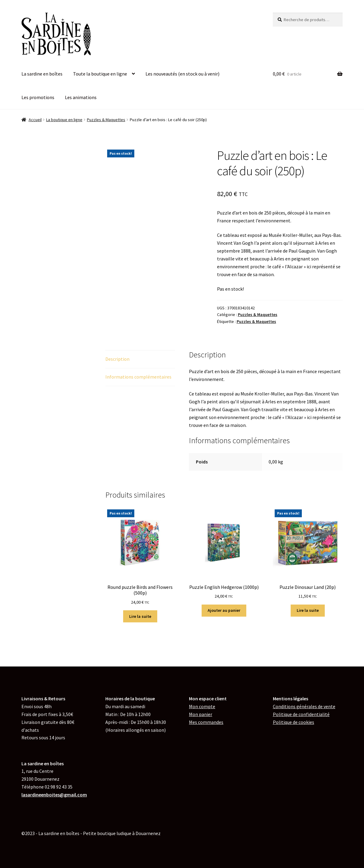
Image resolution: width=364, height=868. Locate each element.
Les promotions (38, 97)
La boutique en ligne (64, 120)
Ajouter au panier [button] (224, 610)
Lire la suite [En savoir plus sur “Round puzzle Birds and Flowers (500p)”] (140, 616)
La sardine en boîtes (42, 74)
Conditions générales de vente (304, 706)
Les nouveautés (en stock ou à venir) (182, 74)
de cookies (294, 722)
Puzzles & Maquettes (106, 120)
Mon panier (201, 714)
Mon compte (202, 706)
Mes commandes (206, 722)
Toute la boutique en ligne (100, 74)
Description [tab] (117, 359)
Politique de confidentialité (301, 714)
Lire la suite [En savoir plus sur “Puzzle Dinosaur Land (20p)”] (308, 610)
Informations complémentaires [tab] (138, 377)
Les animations (81, 97)
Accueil (35, 120)
